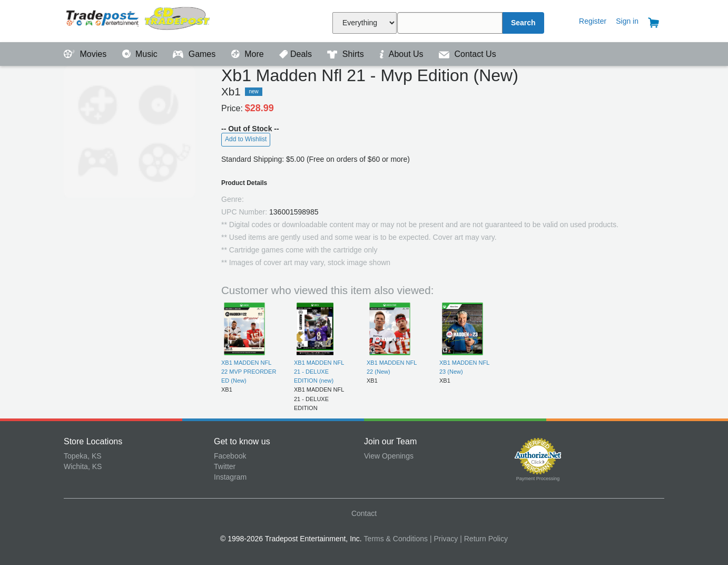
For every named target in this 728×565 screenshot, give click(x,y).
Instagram (230, 477)
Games (195, 54)
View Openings (389, 456)
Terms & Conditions (396, 539)
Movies (86, 54)
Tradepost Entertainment (139, 20)
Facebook (230, 456)
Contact (364, 513)
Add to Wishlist (246, 139)
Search (523, 23)
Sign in (627, 21)
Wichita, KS (83, 466)
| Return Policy (484, 539)
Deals (297, 54)
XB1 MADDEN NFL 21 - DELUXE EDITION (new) (319, 372)
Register (593, 21)
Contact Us (468, 54)
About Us (402, 54)
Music (141, 54)
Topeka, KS (83, 456)
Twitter (225, 466)
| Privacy (444, 539)
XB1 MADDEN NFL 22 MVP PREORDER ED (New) (249, 372)
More (249, 54)
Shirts (347, 54)
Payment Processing (538, 479)
